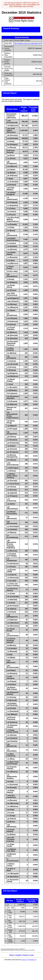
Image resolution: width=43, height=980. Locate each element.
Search (26, 955)
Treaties (18, 955)
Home (11, 955)
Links (32, 955)
